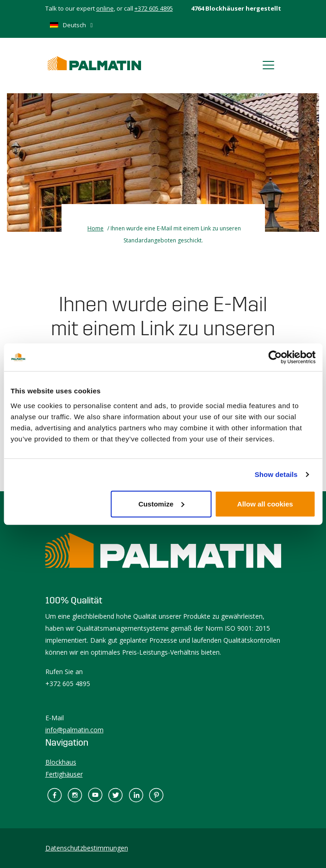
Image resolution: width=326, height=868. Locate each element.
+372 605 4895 (154, 8)
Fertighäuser (64, 774)
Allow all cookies (265, 503)
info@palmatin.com (74, 730)
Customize (161, 503)
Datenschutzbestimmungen (87, 848)
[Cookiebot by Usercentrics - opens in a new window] (275, 357)
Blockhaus (61, 762)
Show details (276, 474)
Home (95, 228)
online (105, 8)
